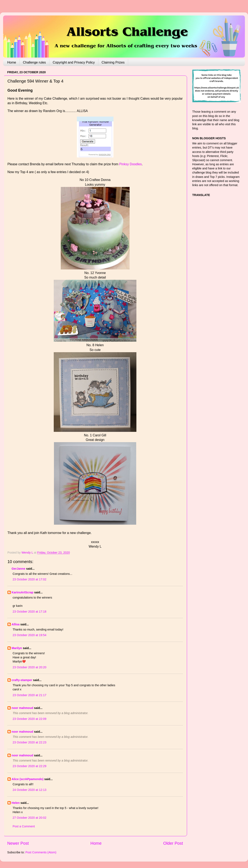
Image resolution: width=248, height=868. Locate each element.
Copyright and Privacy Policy (74, 62)
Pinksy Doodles (131, 164)
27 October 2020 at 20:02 (29, 818)
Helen (16, 803)
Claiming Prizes (113, 62)
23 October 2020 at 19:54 (29, 635)
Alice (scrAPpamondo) (27, 779)
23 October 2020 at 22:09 (29, 719)
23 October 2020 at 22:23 (29, 742)
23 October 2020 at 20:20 (29, 667)
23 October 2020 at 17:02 (29, 579)
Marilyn (17, 648)
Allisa (15, 624)
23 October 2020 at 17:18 (29, 612)
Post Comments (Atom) (41, 852)
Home (12, 62)
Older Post (173, 843)
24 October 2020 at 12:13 (29, 790)
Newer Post (18, 843)
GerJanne (18, 569)
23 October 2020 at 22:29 (29, 766)
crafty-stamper (22, 680)
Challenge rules (34, 62)
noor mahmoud (22, 708)
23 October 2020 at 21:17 (29, 695)
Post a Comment (24, 826)
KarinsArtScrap (23, 592)
